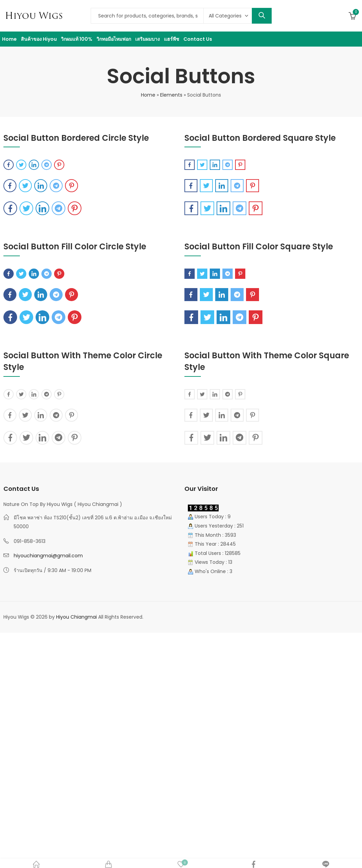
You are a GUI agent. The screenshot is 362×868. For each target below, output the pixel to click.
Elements (171, 95)
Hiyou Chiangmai (76, 617)
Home (148, 95)
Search (262, 16)
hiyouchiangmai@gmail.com (48, 556)
